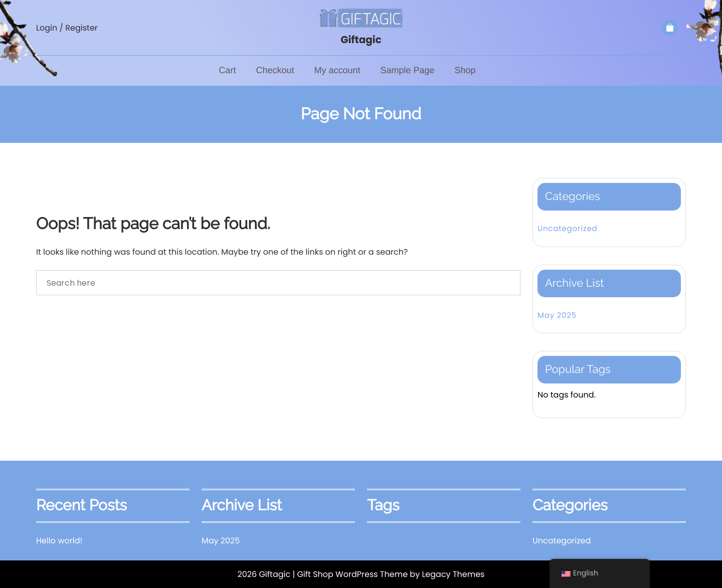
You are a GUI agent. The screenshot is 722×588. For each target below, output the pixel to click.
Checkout (275, 70)
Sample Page (407, 70)
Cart (227, 70)
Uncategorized (567, 229)
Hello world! (59, 541)
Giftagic (361, 40)
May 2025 (557, 316)
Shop (465, 70)
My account (337, 70)
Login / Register (67, 28)
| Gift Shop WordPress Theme (350, 574)
